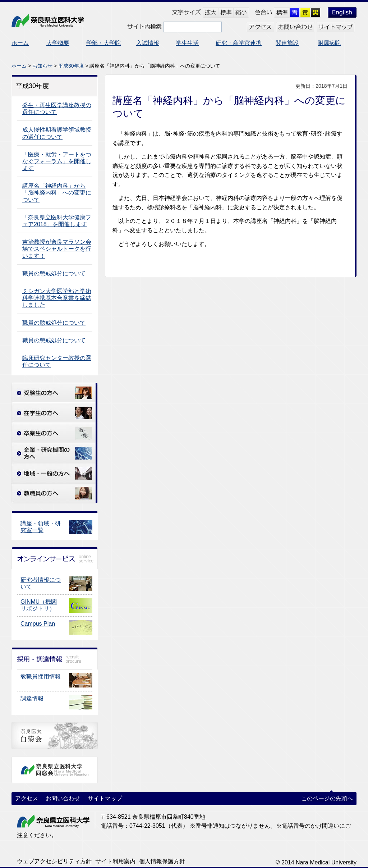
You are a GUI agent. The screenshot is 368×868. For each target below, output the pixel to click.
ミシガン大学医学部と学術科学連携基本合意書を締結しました (57, 298)
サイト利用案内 (115, 861)
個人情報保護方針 (162, 861)
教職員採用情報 (41, 677)
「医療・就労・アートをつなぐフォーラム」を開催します (57, 161)
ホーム (19, 66)
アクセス (27, 798)
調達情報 (32, 698)
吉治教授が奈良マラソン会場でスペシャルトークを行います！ (57, 249)
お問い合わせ (63, 798)
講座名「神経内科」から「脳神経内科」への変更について (57, 193)
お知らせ (42, 66)
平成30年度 (71, 66)
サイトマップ (105, 798)
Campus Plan (38, 624)
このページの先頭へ (327, 798)
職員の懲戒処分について (54, 273)
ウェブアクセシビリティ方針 (54, 861)
